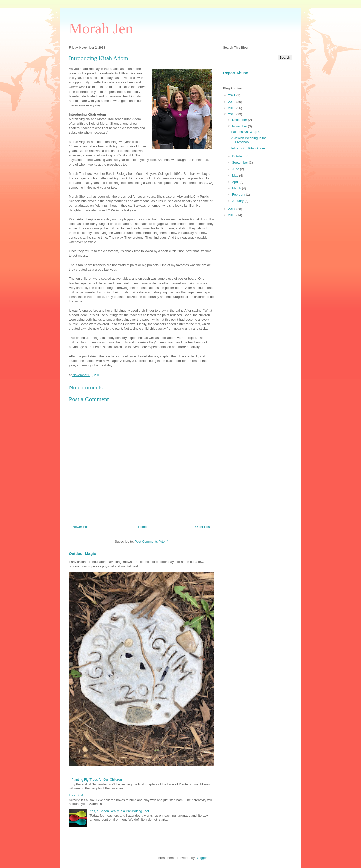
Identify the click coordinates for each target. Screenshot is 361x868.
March (237, 188)
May (236, 175)
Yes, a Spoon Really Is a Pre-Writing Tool (119, 811)
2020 (232, 102)
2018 (232, 114)
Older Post (203, 527)
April (236, 182)
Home (143, 527)
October (238, 156)
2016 (232, 215)
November (240, 126)
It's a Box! (76, 795)
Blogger (201, 858)
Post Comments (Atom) (152, 541)
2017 (232, 209)
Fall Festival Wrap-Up (247, 132)
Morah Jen (101, 28)
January (238, 201)
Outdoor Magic (82, 553)
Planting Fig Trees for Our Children (97, 780)
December (240, 120)
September (241, 163)
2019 (232, 108)
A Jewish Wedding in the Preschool (249, 140)
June (236, 169)
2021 (232, 95)
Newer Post (81, 527)
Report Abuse (236, 73)
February (239, 194)
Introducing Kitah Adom (248, 148)
